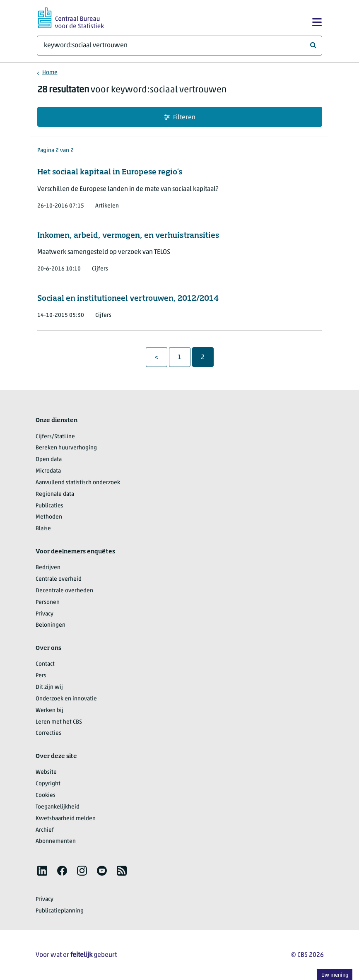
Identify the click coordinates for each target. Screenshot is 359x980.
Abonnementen (56, 841)
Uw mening (335, 975)
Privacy (45, 614)
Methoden (49, 517)
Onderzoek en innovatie (66, 699)
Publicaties (49, 506)
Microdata (48, 471)
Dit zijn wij (49, 687)
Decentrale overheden (64, 591)
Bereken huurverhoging (66, 448)
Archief (45, 830)
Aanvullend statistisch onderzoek (78, 483)
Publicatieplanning (60, 911)
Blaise (43, 529)
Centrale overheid (59, 579)
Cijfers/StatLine (55, 437)
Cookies (46, 795)
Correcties (48, 733)
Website (46, 772)
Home (50, 73)
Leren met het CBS (59, 722)
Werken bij (49, 711)
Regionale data (55, 494)
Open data (49, 460)
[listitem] (42, 871)
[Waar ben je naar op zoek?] (179, 46)
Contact (45, 664)
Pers (41, 676)
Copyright (48, 784)
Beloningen (51, 625)
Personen (48, 602)
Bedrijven (48, 568)
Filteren (180, 117)
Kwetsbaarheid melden (66, 819)
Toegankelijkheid (58, 807)
